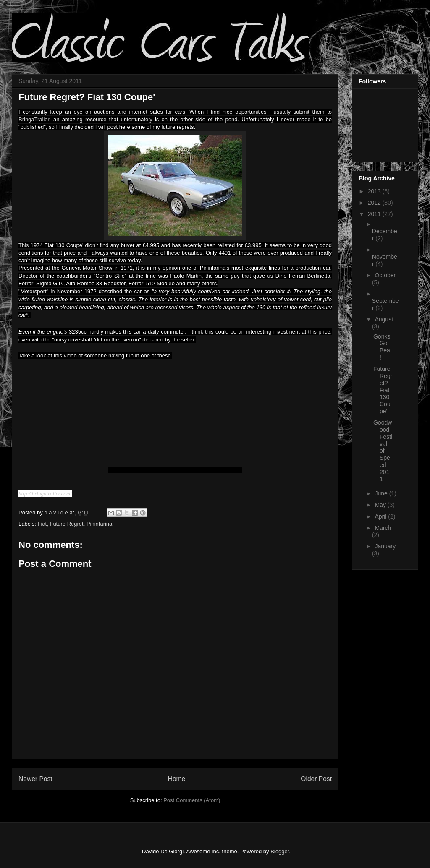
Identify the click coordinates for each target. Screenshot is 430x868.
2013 (375, 191)
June (382, 493)
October (385, 275)
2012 (375, 203)
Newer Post (35, 779)
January (385, 546)
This (24, 245)
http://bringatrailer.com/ (45, 494)
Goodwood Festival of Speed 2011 (383, 451)
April (381, 516)
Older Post (316, 779)
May (381, 505)
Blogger (280, 851)
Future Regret (66, 524)
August (384, 319)
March (383, 528)
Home (177, 779)
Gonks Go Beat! (383, 347)
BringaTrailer (34, 119)
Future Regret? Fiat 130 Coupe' (383, 390)
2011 (375, 214)
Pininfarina (99, 524)
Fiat (42, 524)
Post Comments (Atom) (192, 800)
